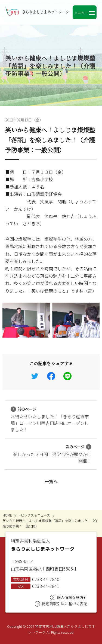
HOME (7, 515)
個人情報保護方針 (69, 597)
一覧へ (51, 481)
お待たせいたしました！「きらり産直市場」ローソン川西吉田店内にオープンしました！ (50, 419)
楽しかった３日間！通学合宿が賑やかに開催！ (52, 454)
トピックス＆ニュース (34, 515)
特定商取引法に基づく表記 (61, 604)
